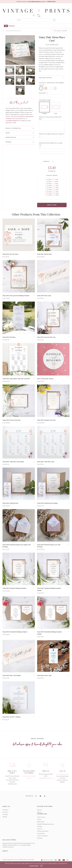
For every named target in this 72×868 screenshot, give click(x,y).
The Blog (40, 827)
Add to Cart (52, 205)
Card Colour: (43, 83)
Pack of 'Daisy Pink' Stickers (45, 379)
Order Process (41, 817)
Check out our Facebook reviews (29, 777)
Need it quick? (41, 822)
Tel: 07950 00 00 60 (63, 774)
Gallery (39, 820)
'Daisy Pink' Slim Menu (9, 337)
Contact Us (5, 810)
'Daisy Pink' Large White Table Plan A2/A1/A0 (16, 379)
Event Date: (42, 93)
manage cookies (34, 866)
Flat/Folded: (43, 100)
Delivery (39, 810)
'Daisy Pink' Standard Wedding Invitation (14, 588)
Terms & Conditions (42, 836)
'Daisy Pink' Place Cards (44, 296)
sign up (7, 851)
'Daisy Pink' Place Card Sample (12, 676)
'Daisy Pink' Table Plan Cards (46, 462)
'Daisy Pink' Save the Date (10, 254)
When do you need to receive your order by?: (52, 134)
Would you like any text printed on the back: (50, 118)
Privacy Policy (41, 834)
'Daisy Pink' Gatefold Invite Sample (47, 503)
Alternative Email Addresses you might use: (51, 144)
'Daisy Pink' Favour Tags (44, 676)
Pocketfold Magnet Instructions (46, 824)
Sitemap (5, 817)
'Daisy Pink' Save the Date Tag (46, 337)
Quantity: (47, 162)
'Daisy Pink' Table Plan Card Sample (13, 462)
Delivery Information (43, 831)
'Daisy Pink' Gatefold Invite (10, 503)
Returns (39, 812)
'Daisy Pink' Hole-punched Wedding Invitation (16, 296)
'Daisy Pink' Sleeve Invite (44, 254)
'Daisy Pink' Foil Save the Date (11, 420)
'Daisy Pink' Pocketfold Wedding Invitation (15, 632)
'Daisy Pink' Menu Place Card (13, 31)
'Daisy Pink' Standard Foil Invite (46, 420)
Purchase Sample (61, 31)
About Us (40, 829)
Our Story (5, 812)
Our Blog (5, 815)
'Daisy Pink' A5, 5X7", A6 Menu (12, 717)
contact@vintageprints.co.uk (46, 778)
